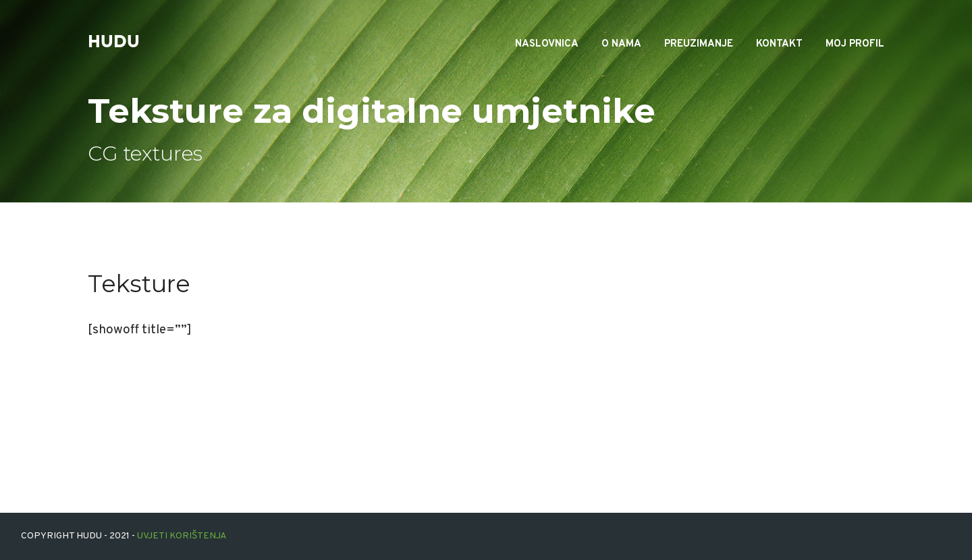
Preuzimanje (699, 44)
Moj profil (855, 44)
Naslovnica (547, 44)
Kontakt (779, 44)
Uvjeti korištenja (182, 536)
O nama (621, 44)
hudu (114, 42)
